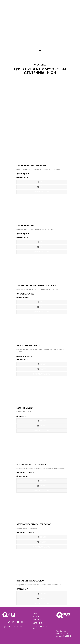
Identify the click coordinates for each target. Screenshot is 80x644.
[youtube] (18, 622)
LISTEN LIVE (37, 623)
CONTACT (37, 620)
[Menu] (76, 6)
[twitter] (9, 622)
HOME (36, 613)
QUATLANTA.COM (17, 627)
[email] (22, 622)
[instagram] (13, 622)
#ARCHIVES (38, 617)
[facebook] (4, 622)
